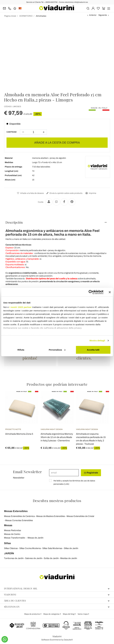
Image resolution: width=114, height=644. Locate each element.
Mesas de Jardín (35, 538)
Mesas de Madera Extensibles (51, 516)
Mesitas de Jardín (69, 558)
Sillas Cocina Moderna (30, 548)
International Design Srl (57, 588)
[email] (64, 473)
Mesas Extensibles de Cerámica (19, 516)
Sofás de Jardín (51, 558)
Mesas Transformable (14, 538)
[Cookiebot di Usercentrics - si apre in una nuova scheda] (91, 292)
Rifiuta (21, 350)
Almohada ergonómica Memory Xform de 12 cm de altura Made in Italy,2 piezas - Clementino (57, 437)
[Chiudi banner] (110, 292)
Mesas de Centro (12, 534)
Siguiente (103, 15)
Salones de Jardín (34, 558)
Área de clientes (57, 601)
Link (67, 484)
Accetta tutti (93, 350)
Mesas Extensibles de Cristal (80, 516)
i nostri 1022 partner (21, 307)
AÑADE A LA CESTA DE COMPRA (57, 143)
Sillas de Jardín (71, 548)
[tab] (57, 222)
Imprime (91, 193)
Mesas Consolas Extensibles (19, 520)
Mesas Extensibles (16, 511)
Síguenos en (57, 607)
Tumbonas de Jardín (14, 558)
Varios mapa (83, 614)
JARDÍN (9, 553)
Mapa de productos (32, 614)
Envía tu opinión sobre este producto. (64, 193)
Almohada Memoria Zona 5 (19, 434)
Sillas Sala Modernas (52, 548)
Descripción (14, 222)
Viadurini (57, 595)
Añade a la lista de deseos (30, 193)
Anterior (93, 15)
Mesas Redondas (13, 530)
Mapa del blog (69, 614)
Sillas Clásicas (11, 548)
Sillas (7, 543)
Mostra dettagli (97, 341)
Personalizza (57, 350)
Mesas (8, 525)
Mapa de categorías (52, 614)
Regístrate (91, 473)
